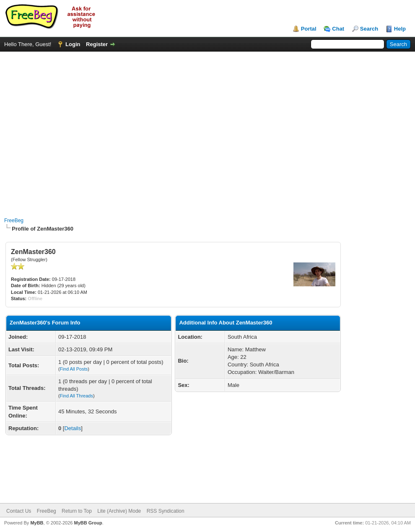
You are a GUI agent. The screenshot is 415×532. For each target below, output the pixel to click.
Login (73, 44)
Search (369, 29)
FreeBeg (14, 221)
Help (400, 29)
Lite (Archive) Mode (119, 511)
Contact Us (19, 511)
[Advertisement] (79, 130)
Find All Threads (77, 396)
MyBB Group (88, 523)
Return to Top (77, 511)
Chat (338, 29)
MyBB (37, 523)
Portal (309, 29)
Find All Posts (74, 369)
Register (97, 44)
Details (73, 428)
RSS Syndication (166, 511)
